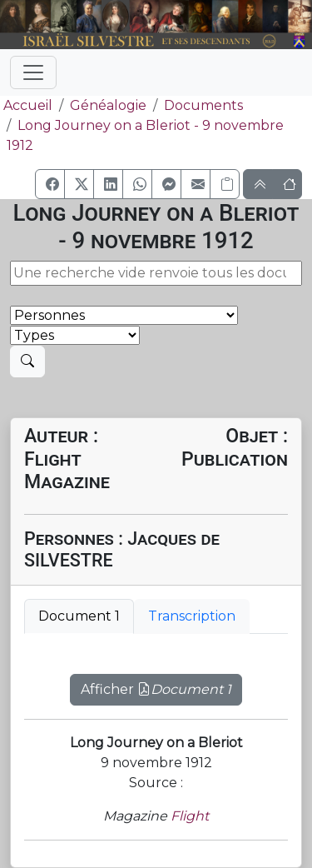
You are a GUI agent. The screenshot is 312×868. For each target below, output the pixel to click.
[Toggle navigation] (33, 72)
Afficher (156, 689)
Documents (203, 105)
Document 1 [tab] (79, 616)
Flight (190, 816)
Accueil (26, 105)
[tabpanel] (156, 680)
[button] (50, 184)
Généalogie (108, 105)
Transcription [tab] (192, 616)
